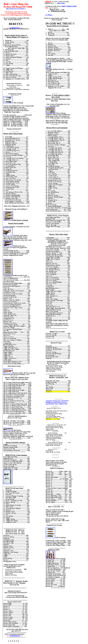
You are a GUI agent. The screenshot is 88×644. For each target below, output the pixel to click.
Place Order (61, 3)
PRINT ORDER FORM (69, 6)
